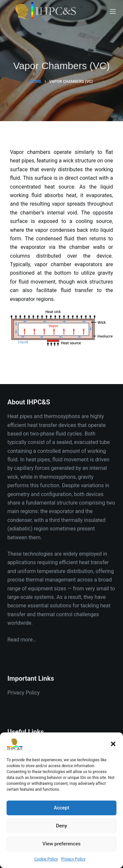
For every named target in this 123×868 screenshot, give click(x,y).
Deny (62, 826)
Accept (61, 808)
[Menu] (113, 11)
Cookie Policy (46, 859)
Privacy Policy (73, 859)
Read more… (22, 640)
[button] (113, 744)
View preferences (61, 844)
